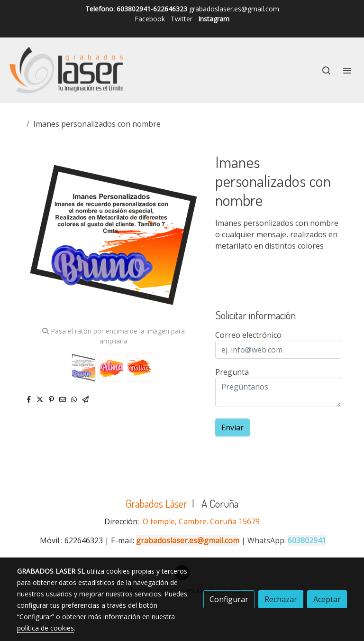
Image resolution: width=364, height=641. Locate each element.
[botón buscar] (326, 70)
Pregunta (232, 372)
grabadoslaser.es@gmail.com (188, 540)
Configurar (229, 599)
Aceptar (327, 599)
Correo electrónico (248, 335)
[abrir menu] (347, 70)
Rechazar (281, 599)
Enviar (232, 427)
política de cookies (45, 628)
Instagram (214, 19)
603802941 (307, 540)
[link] (66, 70)
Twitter (182, 19)
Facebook (150, 19)
